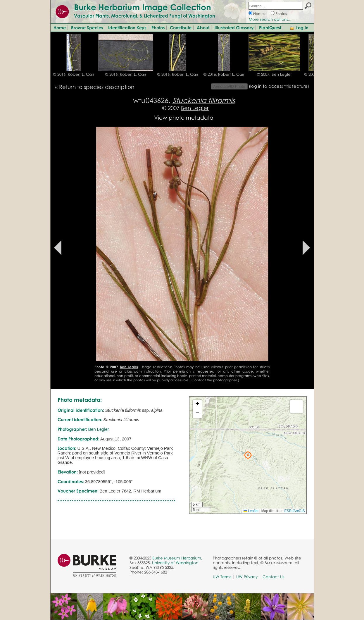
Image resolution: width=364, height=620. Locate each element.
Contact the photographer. (215, 380)
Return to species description (97, 87)
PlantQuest (270, 27)
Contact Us (273, 577)
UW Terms (222, 577)
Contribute (181, 27)
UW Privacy (247, 577)
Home (60, 27)
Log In (302, 27)
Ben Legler (195, 108)
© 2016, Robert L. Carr (74, 74)
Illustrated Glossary (234, 27)
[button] (248, 455)
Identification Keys (127, 27)
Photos (281, 14)
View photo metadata (184, 117)
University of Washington (175, 563)
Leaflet (251, 511)
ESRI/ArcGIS (294, 511)
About (203, 27)
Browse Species (87, 27)
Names (259, 14)
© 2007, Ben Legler (274, 74)
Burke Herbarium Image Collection (143, 7)
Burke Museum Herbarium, (177, 558)
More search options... (270, 19)
